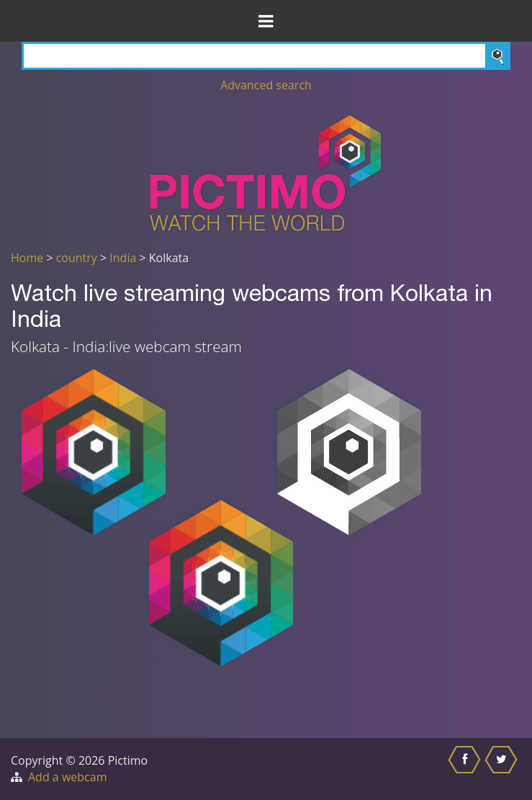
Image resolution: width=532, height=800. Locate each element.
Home (27, 258)
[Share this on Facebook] (466, 769)
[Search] (266, 56)
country (77, 258)
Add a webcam (67, 777)
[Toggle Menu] (266, 21)
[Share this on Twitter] (503, 769)
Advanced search (266, 85)
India (123, 258)
